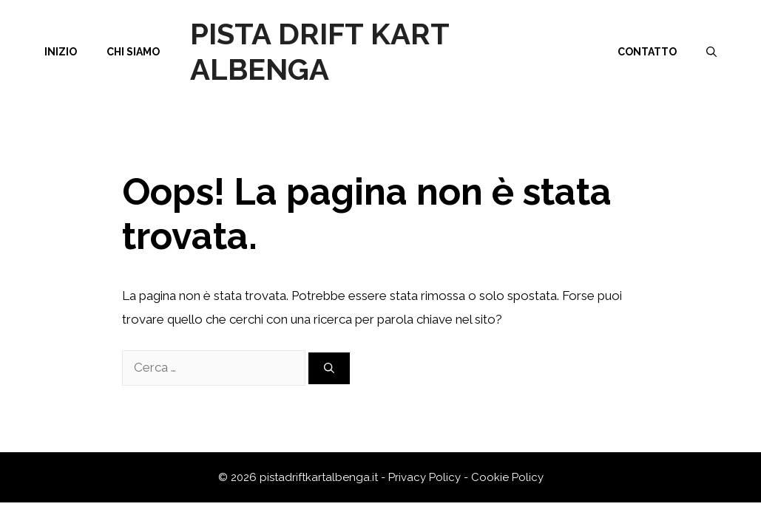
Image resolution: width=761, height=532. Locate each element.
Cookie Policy (507, 477)
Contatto (647, 52)
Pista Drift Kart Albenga (319, 51)
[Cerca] (329, 368)
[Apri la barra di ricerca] (711, 52)
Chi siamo (133, 52)
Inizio (61, 52)
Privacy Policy (425, 477)
